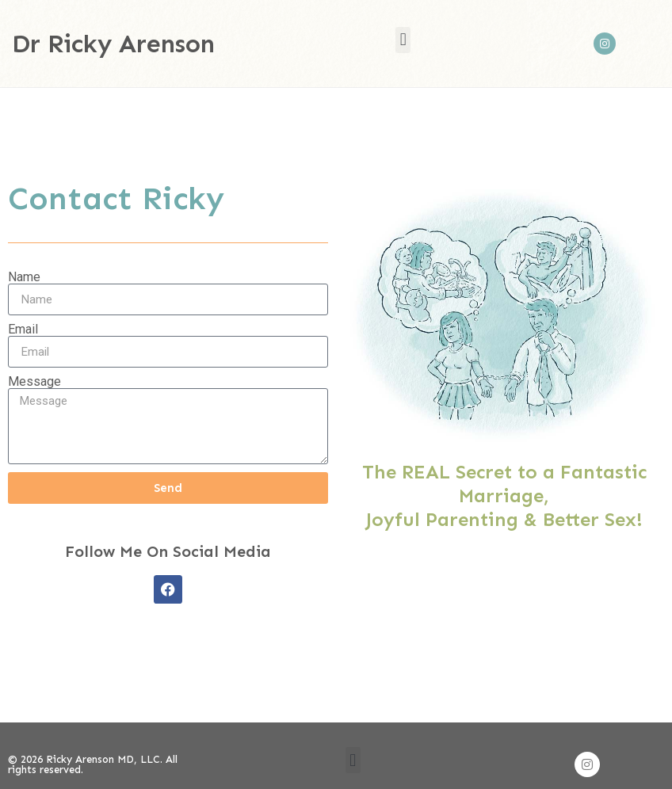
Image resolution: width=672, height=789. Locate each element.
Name (24, 277)
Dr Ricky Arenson (113, 44)
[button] (403, 40)
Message (34, 382)
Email (23, 330)
